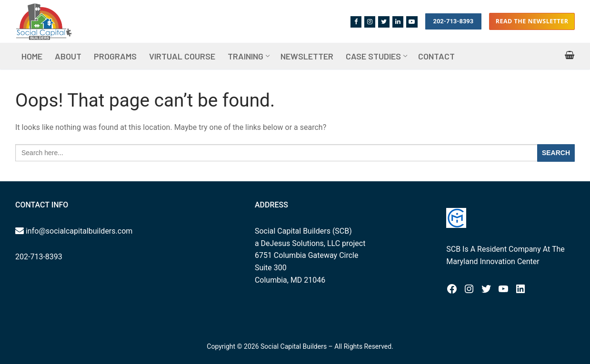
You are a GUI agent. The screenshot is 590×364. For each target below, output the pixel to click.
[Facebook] (356, 22)
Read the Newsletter (532, 21)
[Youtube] (412, 22)
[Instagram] (370, 22)
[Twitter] (384, 22)
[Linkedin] (398, 22)
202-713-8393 (453, 21)
